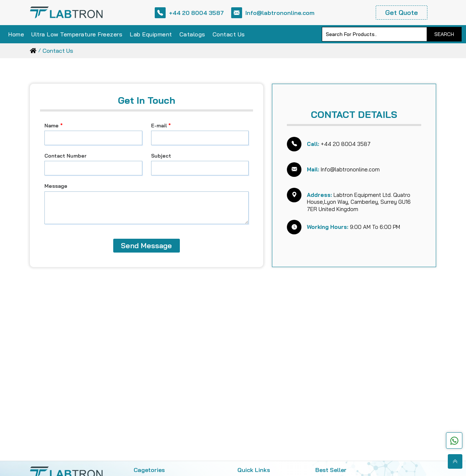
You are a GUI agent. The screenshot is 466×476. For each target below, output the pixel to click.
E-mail (161, 126)
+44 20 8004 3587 (189, 13)
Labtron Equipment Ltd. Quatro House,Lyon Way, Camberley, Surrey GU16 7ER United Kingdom (359, 202)
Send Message (146, 245)
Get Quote (402, 13)
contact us (58, 51)
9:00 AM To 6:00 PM (354, 227)
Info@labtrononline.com (273, 13)
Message (56, 186)
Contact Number (65, 156)
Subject (161, 156)
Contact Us (229, 34)
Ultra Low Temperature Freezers (77, 34)
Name (54, 126)
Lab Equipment (151, 34)
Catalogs (192, 34)
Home (16, 34)
